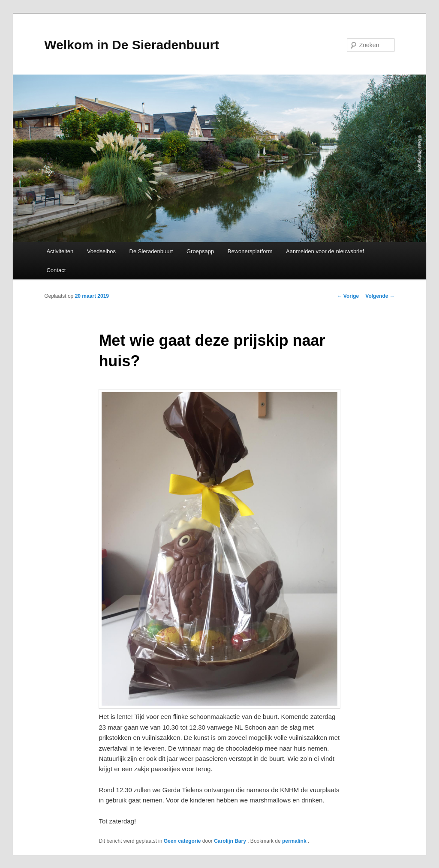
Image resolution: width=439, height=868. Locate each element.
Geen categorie (182, 841)
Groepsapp (200, 251)
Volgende (380, 296)
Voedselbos (101, 251)
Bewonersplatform (250, 251)
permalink (295, 841)
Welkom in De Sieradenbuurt (132, 45)
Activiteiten (60, 251)
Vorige (348, 296)
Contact (56, 270)
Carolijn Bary (231, 841)
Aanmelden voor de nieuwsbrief (325, 251)
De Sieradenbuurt (151, 251)
